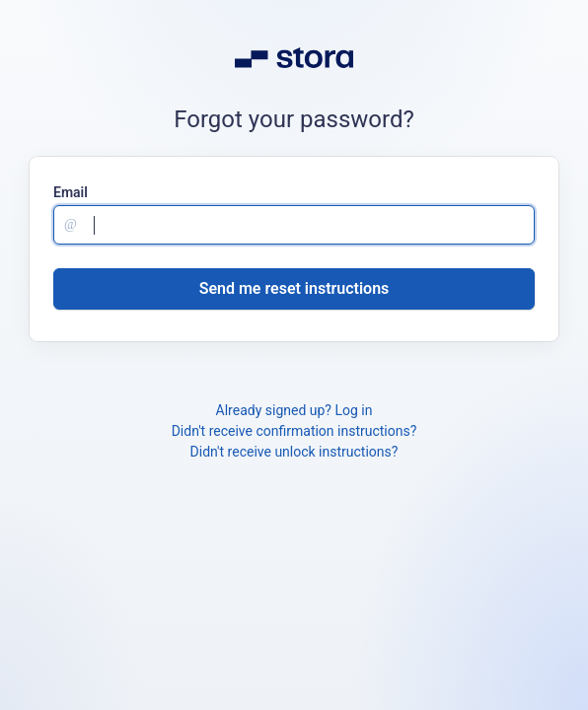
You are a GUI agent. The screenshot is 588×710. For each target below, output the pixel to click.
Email (71, 192)
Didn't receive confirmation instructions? (294, 431)
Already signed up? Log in (294, 410)
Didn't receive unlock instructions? (294, 452)
